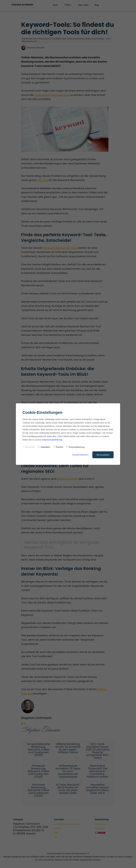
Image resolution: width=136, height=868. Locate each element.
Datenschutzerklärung (52, 440)
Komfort (58, 447)
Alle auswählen (103, 455)
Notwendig (29, 447)
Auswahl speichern (80, 455)
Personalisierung (75, 447)
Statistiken (44, 447)
